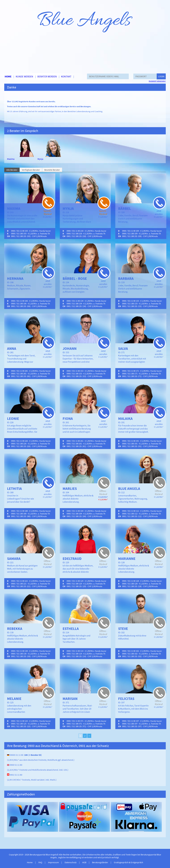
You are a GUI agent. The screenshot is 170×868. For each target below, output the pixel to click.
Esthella (71, 629)
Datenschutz (71, 862)
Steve (123, 629)
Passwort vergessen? (157, 81)
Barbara (126, 278)
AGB (84, 862)
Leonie (13, 418)
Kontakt (66, 76)
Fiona (68, 418)
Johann (70, 348)
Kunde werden (24, 76)
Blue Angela (129, 488)
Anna (12, 348)
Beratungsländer (100, 862)
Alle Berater (12, 170)
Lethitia (14, 488)
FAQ (40, 862)
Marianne (127, 559)
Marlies (70, 488)
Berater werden (47, 76)
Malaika (125, 418)
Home (8, 76)
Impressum (53, 862)
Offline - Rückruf (103, 493)
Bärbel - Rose (75, 278)
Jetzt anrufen (159, 212)
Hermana (15, 278)
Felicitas (126, 699)
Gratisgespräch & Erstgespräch (128, 862)
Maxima (11, 159)
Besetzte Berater (52, 170)
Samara (14, 559)
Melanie (14, 699)
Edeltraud (72, 559)
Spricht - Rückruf (48, 212)
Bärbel (125, 208)
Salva (123, 348)
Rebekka (15, 629)
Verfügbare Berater (31, 170)
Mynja (40, 159)
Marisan (70, 699)
